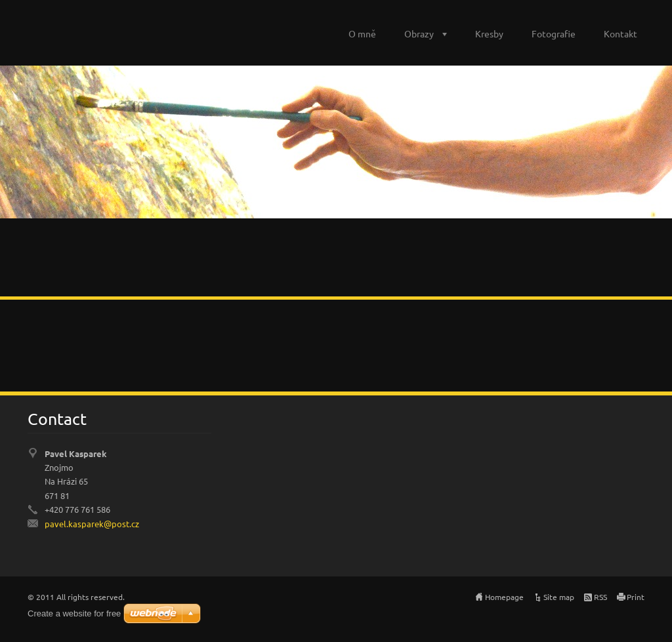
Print (636, 597)
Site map (559, 597)
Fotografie (554, 33)
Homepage (504, 597)
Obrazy (419, 33)
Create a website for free (74, 613)
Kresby (489, 33)
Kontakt (620, 33)
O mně (362, 33)
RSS (600, 597)
